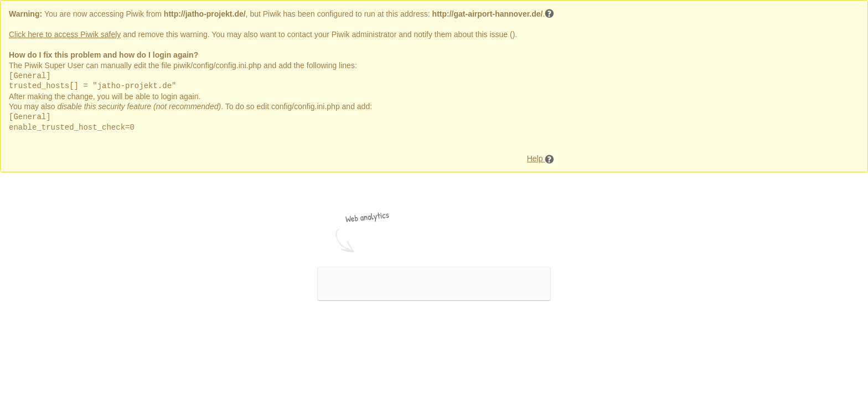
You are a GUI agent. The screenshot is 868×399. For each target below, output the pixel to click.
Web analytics (367, 217)
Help (541, 159)
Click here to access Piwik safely (65, 34)
